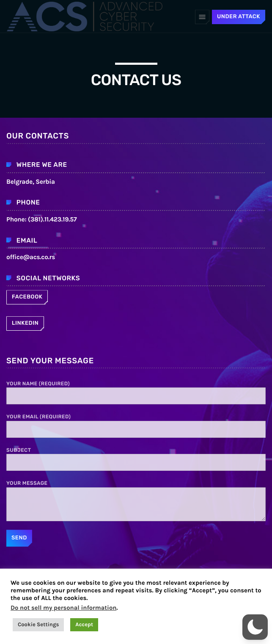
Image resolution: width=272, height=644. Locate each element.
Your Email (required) (136, 426)
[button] (255, 627)
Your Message (136, 500)
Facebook (27, 297)
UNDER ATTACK (239, 17)
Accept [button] (84, 625)
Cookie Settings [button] (38, 625)
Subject (136, 459)
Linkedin (25, 323)
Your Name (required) (136, 392)
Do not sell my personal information (63, 608)
